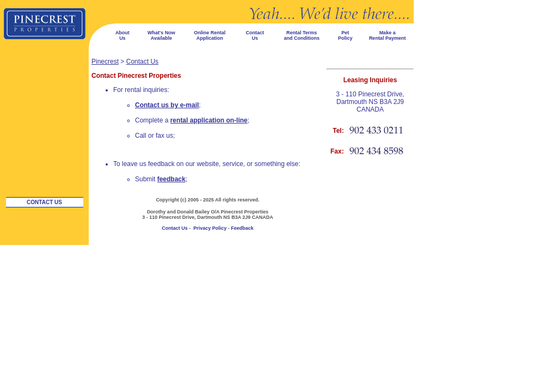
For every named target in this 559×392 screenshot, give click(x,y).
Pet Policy (345, 35)
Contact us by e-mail (167, 105)
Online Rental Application (210, 35)
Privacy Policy (210, 228)
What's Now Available (161, 35)
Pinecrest (105, 62)
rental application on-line (209, 120)
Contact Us (255, 35)
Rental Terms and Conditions (302, 35)
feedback (171, 179)
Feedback (242, 228)
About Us (122, 35)
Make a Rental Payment (388, 35)
